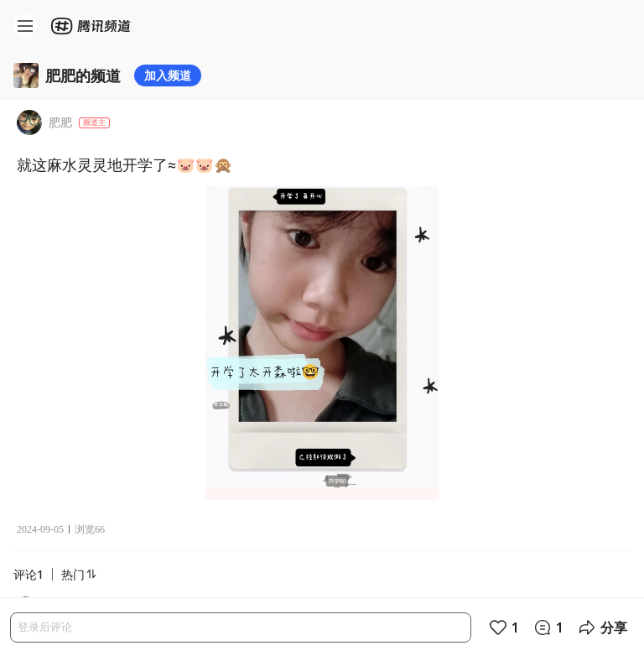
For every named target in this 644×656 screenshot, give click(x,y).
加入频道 (168, 75)
